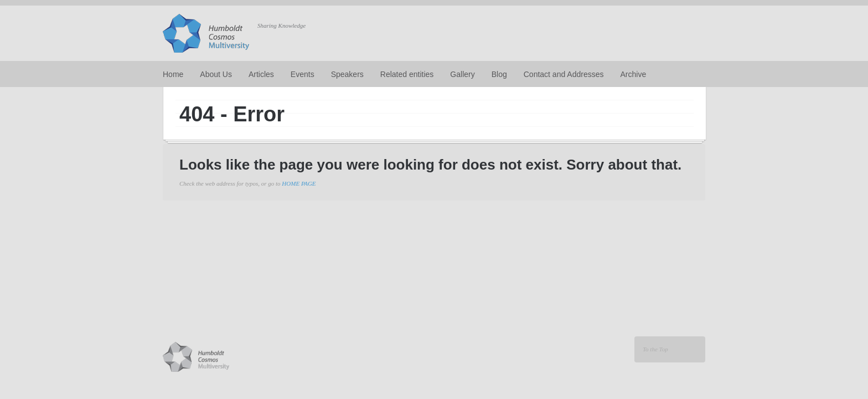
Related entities (407, 74)
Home (173, 74)
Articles (261, 74)
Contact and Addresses (564, 74)
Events (303, 74)
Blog (499, 74)
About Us (216, 74)
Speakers (347, 74)
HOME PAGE (299, 183)
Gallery (462, 74)
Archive (634, 74)
